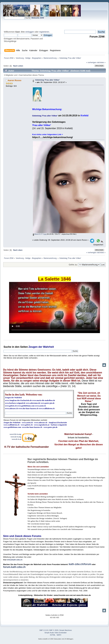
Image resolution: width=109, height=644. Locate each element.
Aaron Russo (15, 80)
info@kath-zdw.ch (15, 560)
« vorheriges (91, 62)
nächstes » (101, 62)
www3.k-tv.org (15, 434)
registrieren (44, 32)
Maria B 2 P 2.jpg (40, 234)
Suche (7, 347)
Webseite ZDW (38, 18)
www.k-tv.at (16, 439)
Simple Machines (66, 630)
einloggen (30, 32)
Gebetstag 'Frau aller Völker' (47, 80)
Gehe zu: (73, 265)
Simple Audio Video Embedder (56, 633)
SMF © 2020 (54, 630)
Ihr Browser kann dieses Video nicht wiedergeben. (54, 308)
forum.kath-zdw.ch (14, 567)
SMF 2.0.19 (44, 630)
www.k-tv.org (16, 437)
